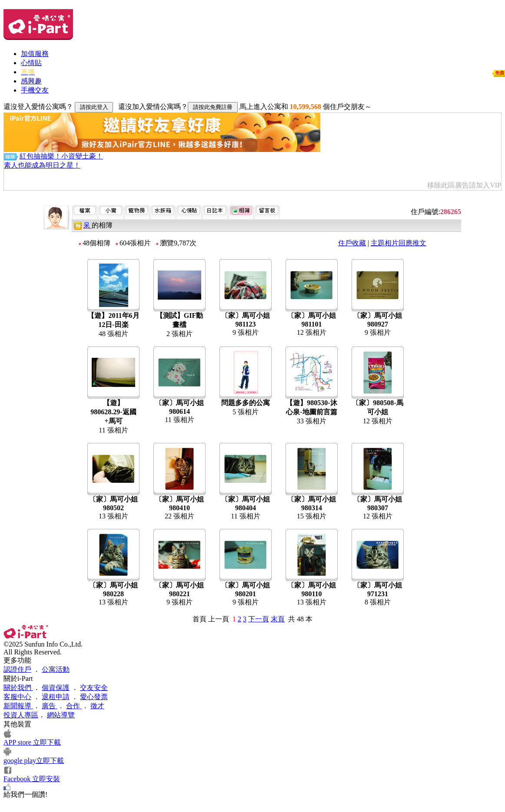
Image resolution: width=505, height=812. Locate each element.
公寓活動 (56, 669)
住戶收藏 (352, 243)
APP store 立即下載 (32, 742)
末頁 (278, 619)
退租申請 (56, 697)
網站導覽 (61, 715)
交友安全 (94, 688)
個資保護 (56, 688)
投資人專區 (21, 715)
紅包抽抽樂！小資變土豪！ (61, 156)
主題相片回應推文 (399, 243)
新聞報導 (18, 706)
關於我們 (18, 688)
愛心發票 (94, 697)
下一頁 (259, 619)
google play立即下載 (34, 761)
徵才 (97, 706)
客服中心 (17, 697)
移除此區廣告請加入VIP (464, 185)
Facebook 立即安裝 (32, 779)
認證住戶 (17, 669)
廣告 (50, 706)
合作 (74, 706)
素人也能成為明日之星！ (42, 165)
